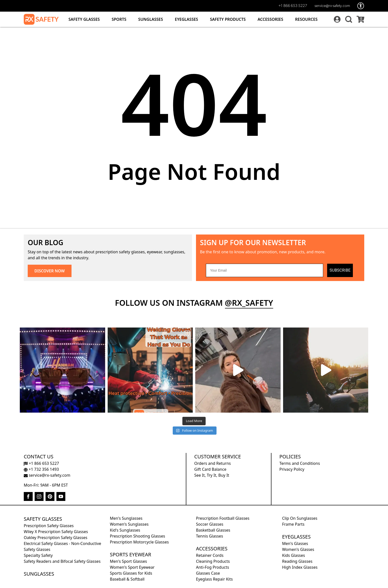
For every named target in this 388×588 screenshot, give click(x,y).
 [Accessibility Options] (361, 6)
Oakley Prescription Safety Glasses (56, 538)
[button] (348, 19)
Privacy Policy (292, 469)
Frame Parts (293, 524)
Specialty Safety (38, 555)
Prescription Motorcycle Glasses (139, 542)
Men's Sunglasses (126, 518)
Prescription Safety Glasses (49, 526)
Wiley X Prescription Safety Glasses (56, 532)
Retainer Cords (210, 555)
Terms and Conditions (300, 463)
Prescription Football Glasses (223, 518)
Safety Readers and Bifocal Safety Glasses (62, 561)
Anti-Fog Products (213, 567)
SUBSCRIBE (340, 270)
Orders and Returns (213, 463)
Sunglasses (151, 19)
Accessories (270, 19)
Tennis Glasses (209, 536)
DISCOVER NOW (50, 271)
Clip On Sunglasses (300, 518)
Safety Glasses (84, 19)
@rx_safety (249, 303)
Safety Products (228, 19)
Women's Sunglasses (129, 524)
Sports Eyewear (131, 554)
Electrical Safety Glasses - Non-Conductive (62, 543)
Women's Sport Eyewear (132, 567)
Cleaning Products (213, 561)
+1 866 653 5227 (293, 6)
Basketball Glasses (213, 530)
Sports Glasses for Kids (131, 573)
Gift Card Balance (210, 469)
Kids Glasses (293, 555)
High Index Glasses (300, 567)
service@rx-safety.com (332, 6)
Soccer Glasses (210, 524)
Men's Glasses (295, 543)
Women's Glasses (298, 549)
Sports (119, 19)
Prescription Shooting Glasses (137, 536)
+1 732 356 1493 (41, 469)
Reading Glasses (297, 561)
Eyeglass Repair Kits (214, 579)
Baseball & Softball (127, 579)
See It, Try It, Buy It (212, 475)
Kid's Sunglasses (125, 530)
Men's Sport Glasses (128, 561)
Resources (306, 19)
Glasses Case (208, 573)
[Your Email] (265, 270)
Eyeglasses (186, 19)
